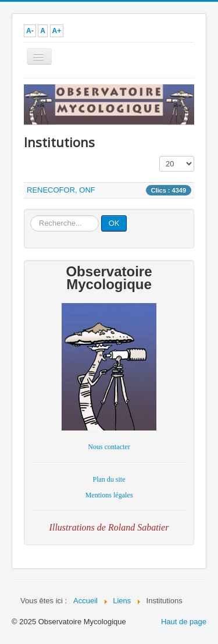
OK (114, 223)
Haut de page (184, 622)
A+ (57, 31)
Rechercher (31, 216)
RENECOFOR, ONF (61, 190)
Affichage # (160, 156)
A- (30, 31)
